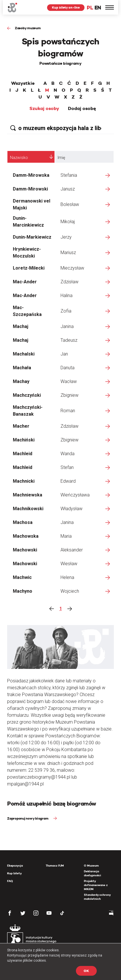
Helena (67, 577)
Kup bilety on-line (66, 7)
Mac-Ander (25, 282)
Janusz (68, 189)
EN (98, 8)
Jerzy (66, 237)
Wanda (67, 454)
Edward (68, 481)
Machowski (25, 550)
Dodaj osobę (82, 109)
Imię (61, 158)
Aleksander (72, 550)
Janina (67, 326)
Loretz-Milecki (29, 268)
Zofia (66, 311)
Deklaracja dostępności (92, 873)
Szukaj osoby (44, 109)
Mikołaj (68, 222)
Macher (21, 426)
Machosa (23, 522)
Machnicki (24, 481)
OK (86, 971)
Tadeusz (69, 340)
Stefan (67, 467)
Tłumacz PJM (55, 866)
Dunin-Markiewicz (32, 237)
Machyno (23, 591)
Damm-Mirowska (31, 175)
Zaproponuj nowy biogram (28, 818)
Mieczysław (72, 268)
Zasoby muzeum (28, 28)
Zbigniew (69, 395)
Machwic (22, 577)
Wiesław (69, 564)
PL (90, 8)
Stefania (69, 175)
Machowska (26, 536)
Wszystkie (23, 83)
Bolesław (70, 204)
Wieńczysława (75, 495)
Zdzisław (69, 282)
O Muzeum (91, 866)
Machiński (24, 440)
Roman (68, 411)
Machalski (24, 354)
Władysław (71, 509)
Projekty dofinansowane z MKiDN (96, 885)
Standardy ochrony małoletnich (97, 897)
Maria (66, 536)
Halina (66, 295)
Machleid (23, 454)
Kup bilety (14, 873)
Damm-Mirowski (30, 189)
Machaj (21, 326)
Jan (64, 354)
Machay (21, 381)
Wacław (69, 381)
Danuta (67, 368)
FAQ (10, 881)
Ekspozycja (15, 866)
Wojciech (70, 591)
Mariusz (68, 253)
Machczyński (27, 395)
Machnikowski (28, 509)
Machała (22, 368)
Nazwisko (19, 158)
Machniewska (28, 495)
